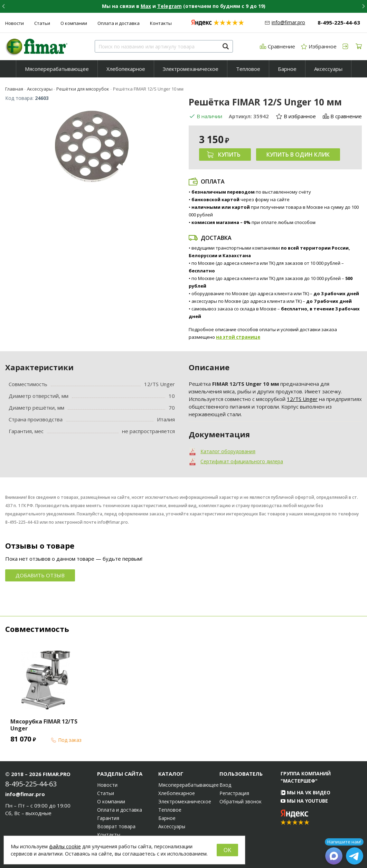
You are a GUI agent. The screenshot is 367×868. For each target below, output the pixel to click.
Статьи (42, 23)
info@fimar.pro (288, 22)
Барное (287, 69)
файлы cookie (65, 846)
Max (146, 6)
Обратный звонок (241, 802)
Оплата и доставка (119, 23)
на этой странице (238, 337)
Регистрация (234, 793)
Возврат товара (116, 827)
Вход (225, 785)
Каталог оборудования (228, 451)
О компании (74, 23)
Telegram (170, 6)
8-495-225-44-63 (339, 22)
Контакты (161, 23)
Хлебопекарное (126, 69)
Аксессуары (328, 69)
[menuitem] (57, 69)
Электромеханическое (191, 69)
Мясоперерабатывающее (57, 69)
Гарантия (108, 818)
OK (227, 850)
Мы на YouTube (304, 801)
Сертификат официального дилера (242, 461)
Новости (15, 23)
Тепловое (248, 69)
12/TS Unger (302, 399)
